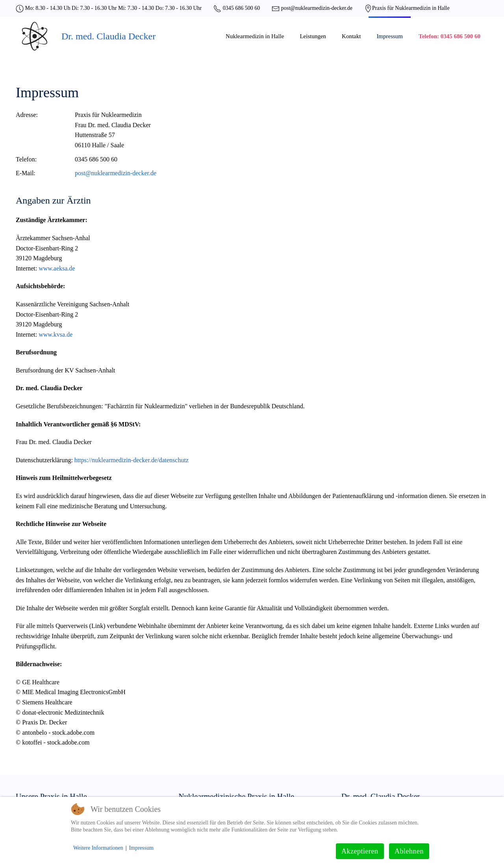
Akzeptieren (360, 851)
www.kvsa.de (56, 334)
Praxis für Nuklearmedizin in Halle (411, 8)
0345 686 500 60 (241, 8)
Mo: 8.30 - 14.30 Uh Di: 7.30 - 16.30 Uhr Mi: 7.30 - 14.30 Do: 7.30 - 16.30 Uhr (113, 8)
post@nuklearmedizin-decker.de (316, 8)
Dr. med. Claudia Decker (108, 36)
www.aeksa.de (57, 268)
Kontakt (351, 36)
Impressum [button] (390, 36)
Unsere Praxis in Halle (51, 796)
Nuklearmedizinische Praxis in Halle (236, 796)
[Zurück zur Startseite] (35, 36)
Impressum (141, 848)
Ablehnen (409, 851)
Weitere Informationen (98, 848)
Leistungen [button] (313, 36)
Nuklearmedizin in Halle (255, 36)
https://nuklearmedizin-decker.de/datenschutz (131, 460)
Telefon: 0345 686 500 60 (449, 36)
